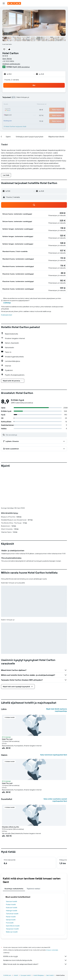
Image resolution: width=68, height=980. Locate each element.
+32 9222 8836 (8, 61)
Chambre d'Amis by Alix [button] (10, 791)
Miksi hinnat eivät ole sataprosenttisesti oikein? (35, 928)
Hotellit (16, 939)
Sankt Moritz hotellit (13, 890)
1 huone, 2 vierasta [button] (12, 80)
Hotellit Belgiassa (39, 939)
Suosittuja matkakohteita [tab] (14, 853)
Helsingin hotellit (12, 875)
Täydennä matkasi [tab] (33, 853)
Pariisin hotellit (11, 881)
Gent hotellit (50, 939)
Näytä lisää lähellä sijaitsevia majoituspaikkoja (57, 674)
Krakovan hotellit (12, 871)
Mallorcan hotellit (12, 896)
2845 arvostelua (23, 67)
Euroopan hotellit (26, 939)
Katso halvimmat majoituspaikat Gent (54, 719)
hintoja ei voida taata (52, 914)
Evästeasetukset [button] (7, 315)
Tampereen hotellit (12, 893)
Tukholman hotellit (12, 878)
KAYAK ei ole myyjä (35, 920)
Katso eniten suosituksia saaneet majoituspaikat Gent (55, 764)
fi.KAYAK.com (7, 939)
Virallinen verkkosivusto (11, 64)
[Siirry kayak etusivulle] (14, 3)
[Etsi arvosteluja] (36, 435)
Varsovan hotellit (12, 865)
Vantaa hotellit (11, 884)
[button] (4, 3)
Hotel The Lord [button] (7, 703)
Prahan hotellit (11, 868)
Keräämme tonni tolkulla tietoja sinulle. (35, 924)
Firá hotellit (10, 887)
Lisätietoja (7, 303)
